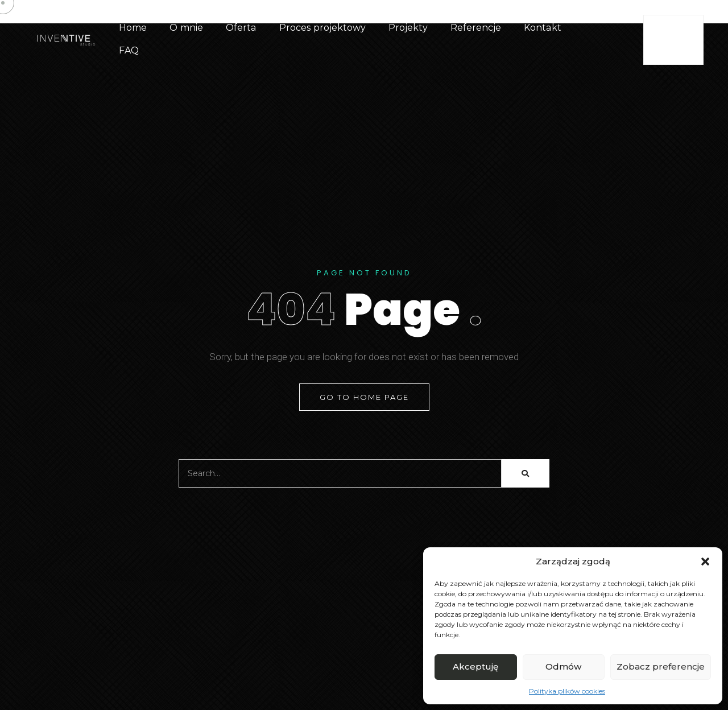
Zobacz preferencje (661, 666)
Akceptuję (475, 666)
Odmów (563, 666)
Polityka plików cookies (567, 691)
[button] (705, 562)
